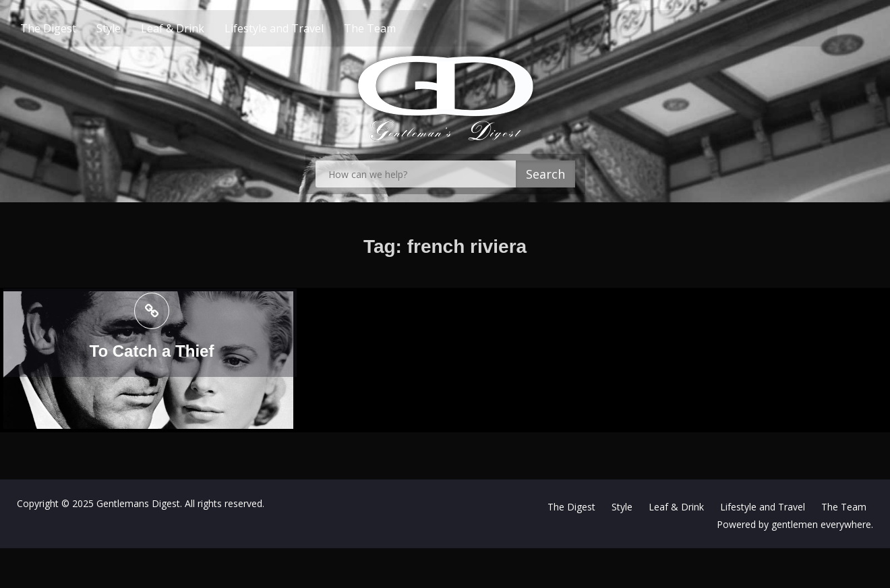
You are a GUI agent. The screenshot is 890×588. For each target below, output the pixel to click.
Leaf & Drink (196, 28)
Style (132, 28)
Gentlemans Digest (138, 503)
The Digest (72, 28)
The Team (393, 28)
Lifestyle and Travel (298, 28)
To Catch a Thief (152, 351)
